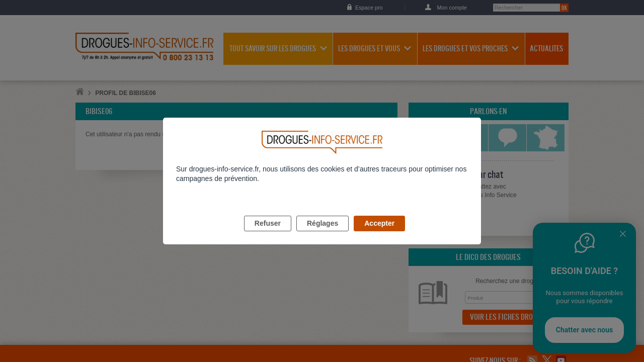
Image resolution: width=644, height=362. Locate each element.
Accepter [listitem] (379, 235)
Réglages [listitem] (323, 235)
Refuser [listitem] (268, 235)
